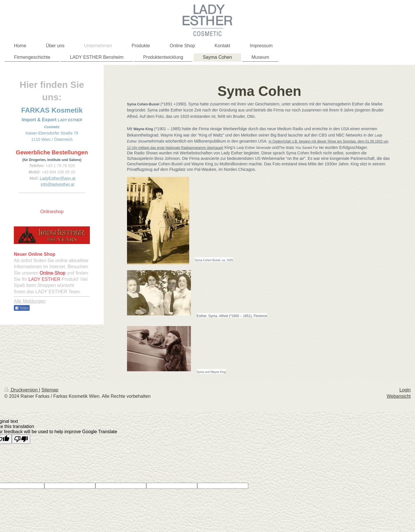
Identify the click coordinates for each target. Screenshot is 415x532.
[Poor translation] (21, 439)
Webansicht (399, 396)
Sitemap (50, 390)
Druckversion (22, 390)
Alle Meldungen (30, 301)
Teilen (22, 308)
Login (405, 390)
